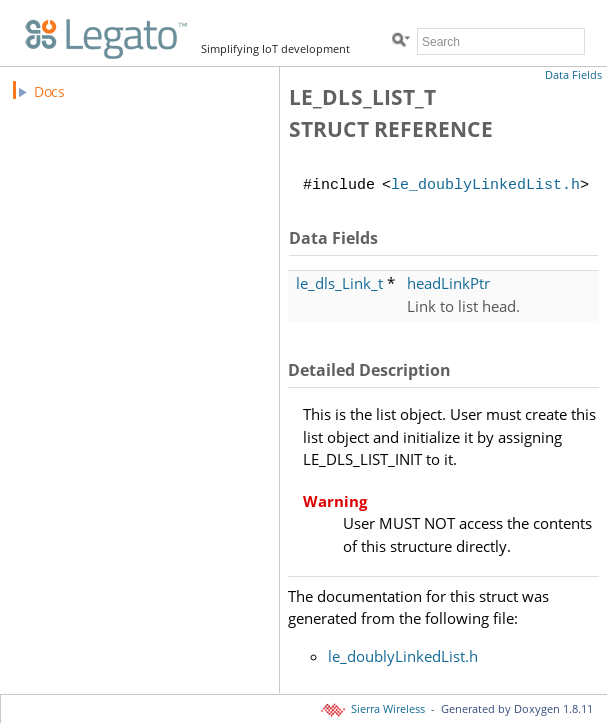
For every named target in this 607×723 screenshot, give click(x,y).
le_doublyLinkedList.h (485, 186)
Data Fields (573, 75)
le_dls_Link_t (339, 283)
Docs (49, 91)
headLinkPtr (448, 283)
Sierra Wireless (374, 709)
